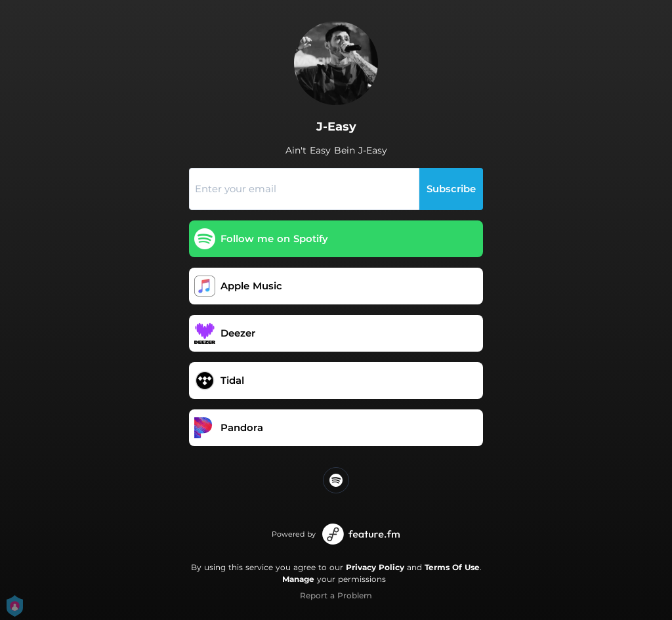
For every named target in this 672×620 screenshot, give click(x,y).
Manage (298, 579)
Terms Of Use (452, 567)
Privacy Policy (375, 567)
